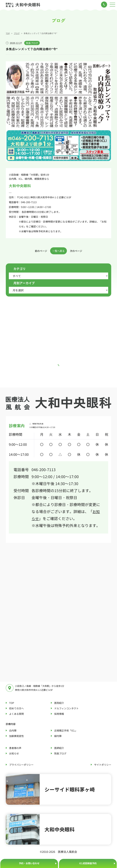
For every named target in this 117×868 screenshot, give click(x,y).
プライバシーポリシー (21, 765)
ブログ (17, 33)
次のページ (76, 251)
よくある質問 (16, 714)
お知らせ (14, 753)
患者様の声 (15, 748)
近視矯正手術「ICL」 (66, 730)
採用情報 (59, 714)
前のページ (41, 251)
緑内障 (58, 736)
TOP (8, 33)
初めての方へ (16, 708)
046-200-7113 (29, 202)
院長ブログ (60, 753)
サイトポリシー (103, 765)
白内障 (13, 730)
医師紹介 (59, 748)
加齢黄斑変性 (16, 736)
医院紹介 (59, 703)
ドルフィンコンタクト (66, 708)
